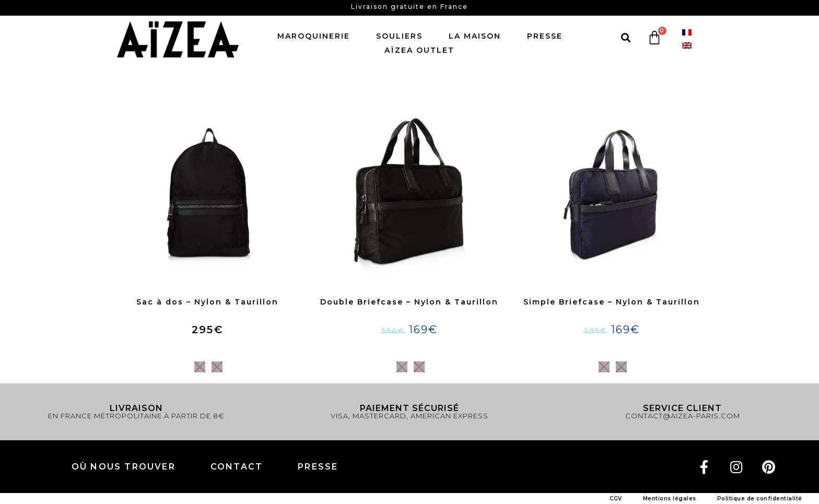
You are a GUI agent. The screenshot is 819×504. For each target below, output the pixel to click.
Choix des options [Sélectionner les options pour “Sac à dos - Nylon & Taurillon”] (207, 348)
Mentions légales (670, 499)
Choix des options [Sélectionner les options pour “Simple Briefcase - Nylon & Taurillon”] (611, 348)
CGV (616, 499)
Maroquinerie (316, 36)
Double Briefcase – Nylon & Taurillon (409, 302)
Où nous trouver (124, 467)
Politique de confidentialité (760, 499)
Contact (237, 467)
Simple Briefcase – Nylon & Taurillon (612, 302)
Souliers (402, 36)
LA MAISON (477, 36)
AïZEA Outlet (419, 50)
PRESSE (318, 467)
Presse (545, 36)
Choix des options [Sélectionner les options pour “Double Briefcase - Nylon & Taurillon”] (409, 348)
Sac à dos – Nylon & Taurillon (207, 302)
